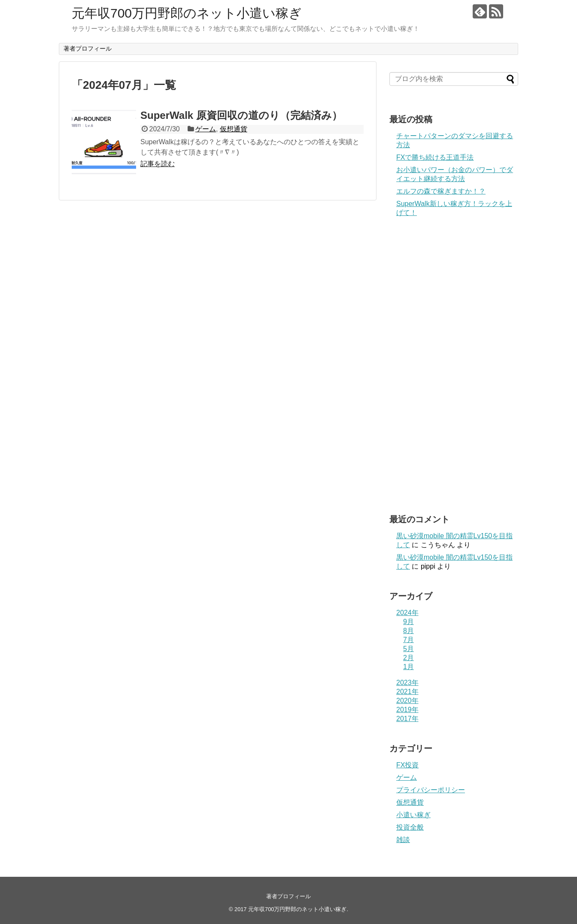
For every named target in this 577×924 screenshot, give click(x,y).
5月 (408, 649)
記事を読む (158, 164)
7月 (408, 640)
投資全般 (410, 827)
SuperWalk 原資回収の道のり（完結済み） (241, 115)
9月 (408, 622)
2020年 (407, 701)
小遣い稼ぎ (413, 815)
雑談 (403, 840)
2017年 (407, 719)
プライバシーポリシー (431, 790)
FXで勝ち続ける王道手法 (435, 157)
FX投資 (407, 765)
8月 (408, 631)
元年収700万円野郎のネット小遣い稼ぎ (187, 13)
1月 (408, 667)
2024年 (407, 613)
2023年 (407, 683)
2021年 (407, 692)
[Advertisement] (454, 366)
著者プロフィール (88, 48)
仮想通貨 (234, 129)
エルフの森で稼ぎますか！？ (441, 191)
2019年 (407, 710)
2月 (408, 658)
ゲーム (206, 129)
